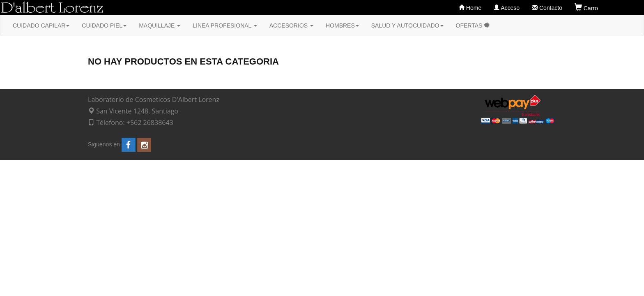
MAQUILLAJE (160, 25)
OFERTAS (473, 25)
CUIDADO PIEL (104, 25)
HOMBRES (342, 25)
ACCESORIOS (291, 25)
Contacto (547, 8)
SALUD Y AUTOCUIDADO (407, 25)
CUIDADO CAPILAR (41, 25)
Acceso (507, 8)
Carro (588, 7)
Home (470, 8)
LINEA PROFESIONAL (225, 25)
